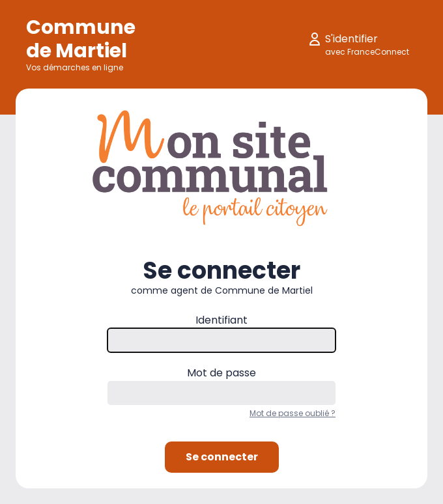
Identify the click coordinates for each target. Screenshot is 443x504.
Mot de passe (221, 373)
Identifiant (221, 320)
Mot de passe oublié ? (293, 413)
